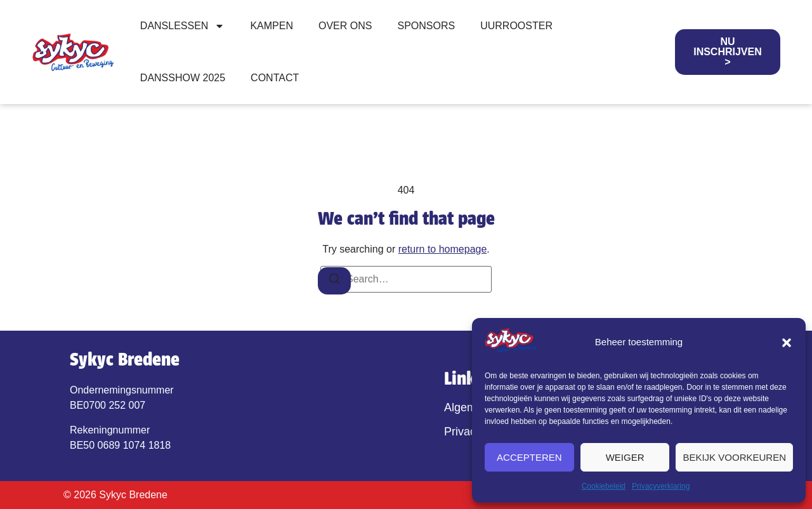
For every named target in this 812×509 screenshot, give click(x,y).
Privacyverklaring (661, 486)
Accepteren (529, 457)
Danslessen (183, 26)
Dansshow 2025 (183, 78)
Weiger (625, 457)
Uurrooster (516, 26)
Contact (275, 78)
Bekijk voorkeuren (734, 457)
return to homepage (443, 249)
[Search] (334, 281)
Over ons (345, 26)
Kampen (272, 26)
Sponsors (426, 26)
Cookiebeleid (604, 486)
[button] (787, 343)
